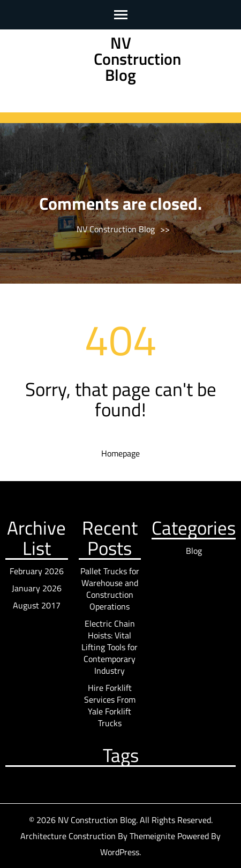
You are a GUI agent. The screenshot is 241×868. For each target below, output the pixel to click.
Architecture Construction (69, 836)
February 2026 (37, 571)
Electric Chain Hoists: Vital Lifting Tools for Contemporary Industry (110, 647)
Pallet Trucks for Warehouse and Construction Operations (110, 589)
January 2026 (37, 588)
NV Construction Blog (137, 59)
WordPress (120, 852)
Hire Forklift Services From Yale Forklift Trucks (110, 705)
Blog (194, 551)
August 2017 (37, 605)
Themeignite (152, 836)
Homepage (120, 453)
